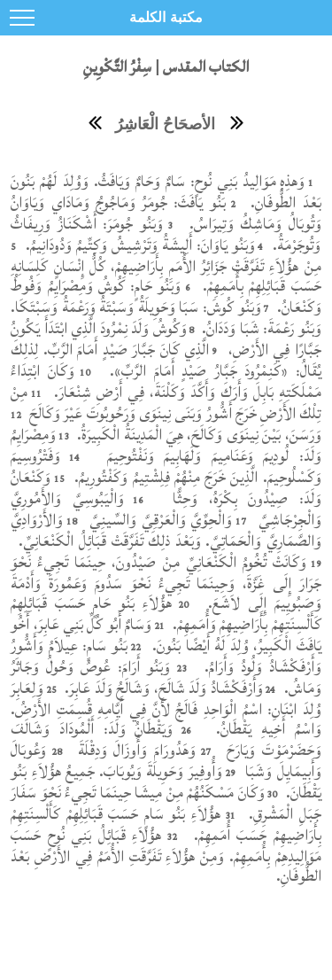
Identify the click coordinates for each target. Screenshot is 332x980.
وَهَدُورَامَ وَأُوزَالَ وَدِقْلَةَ (134, 750)
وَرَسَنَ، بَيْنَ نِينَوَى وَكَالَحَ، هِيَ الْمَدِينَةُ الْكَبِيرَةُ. (197, 435)
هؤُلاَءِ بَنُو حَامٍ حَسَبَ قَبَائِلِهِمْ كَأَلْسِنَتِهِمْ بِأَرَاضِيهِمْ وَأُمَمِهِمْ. (166, 614)
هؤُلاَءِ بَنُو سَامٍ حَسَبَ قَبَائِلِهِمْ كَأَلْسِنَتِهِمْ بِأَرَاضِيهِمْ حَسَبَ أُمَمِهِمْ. (166, 824)
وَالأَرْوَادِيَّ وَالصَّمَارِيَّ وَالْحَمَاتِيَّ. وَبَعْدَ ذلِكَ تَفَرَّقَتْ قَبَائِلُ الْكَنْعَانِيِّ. (166, 530)
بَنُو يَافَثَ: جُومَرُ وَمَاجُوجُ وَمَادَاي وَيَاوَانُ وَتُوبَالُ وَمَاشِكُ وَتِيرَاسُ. (166, 213)
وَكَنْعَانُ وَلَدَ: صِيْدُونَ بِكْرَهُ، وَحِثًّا (166, 488)
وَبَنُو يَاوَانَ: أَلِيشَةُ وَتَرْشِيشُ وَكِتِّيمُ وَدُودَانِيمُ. (138, 245)
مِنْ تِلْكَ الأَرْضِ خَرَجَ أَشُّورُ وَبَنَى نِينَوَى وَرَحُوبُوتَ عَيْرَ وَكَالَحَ (166, 403)
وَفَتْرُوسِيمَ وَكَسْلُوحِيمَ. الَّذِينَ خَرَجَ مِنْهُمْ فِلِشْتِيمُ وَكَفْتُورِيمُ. (166, 467)
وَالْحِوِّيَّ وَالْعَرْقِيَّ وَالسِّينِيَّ (158, 520)
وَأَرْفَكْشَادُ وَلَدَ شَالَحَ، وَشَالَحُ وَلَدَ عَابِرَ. (162, 688)
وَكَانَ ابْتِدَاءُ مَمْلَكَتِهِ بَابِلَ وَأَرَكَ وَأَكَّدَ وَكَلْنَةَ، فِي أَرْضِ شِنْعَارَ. (166, 381)
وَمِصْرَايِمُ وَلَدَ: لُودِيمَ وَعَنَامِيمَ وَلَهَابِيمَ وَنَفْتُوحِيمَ (166, 445)
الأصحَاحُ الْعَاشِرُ (165, 124)
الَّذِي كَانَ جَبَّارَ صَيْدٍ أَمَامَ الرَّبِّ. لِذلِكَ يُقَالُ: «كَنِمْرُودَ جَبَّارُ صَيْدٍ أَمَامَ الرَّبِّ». (166, 360)
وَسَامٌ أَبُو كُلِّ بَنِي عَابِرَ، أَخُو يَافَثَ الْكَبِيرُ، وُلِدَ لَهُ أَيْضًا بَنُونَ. (166, 635)
